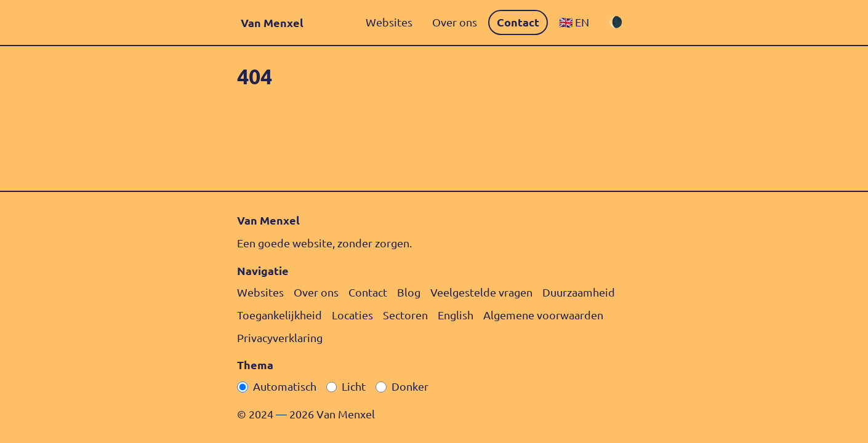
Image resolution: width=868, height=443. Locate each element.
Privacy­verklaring (280, 337)
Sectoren (405, 315)
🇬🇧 (574, 22)
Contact (518, 22)
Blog (409, 292)
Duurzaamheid (579, 292)
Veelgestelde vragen (481, 292)
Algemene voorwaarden (543, 315)
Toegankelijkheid (279, 315)
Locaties (352, 315)
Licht (354, 386)
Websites (389, 22)
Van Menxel (272, 22)
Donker (410, 386)
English (456, 315)
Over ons (455, 22)
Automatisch (285, 386)
